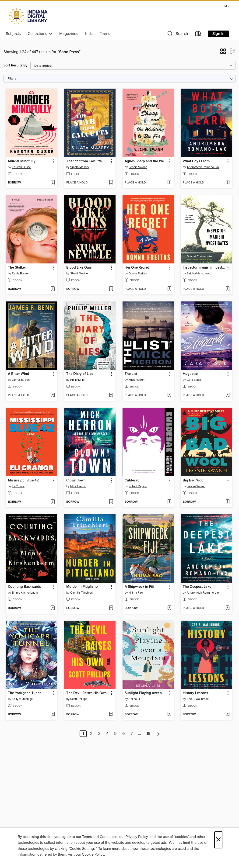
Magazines (69, 34)
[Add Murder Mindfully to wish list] (53, 183)
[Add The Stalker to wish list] (53, 289)
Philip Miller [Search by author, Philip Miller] (78, 380)
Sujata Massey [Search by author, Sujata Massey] (80, 167)
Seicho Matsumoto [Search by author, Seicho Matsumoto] (199, 273)
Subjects (13, 34)
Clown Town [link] (76, 481)
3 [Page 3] (99, 734)
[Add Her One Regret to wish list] (169, 289)
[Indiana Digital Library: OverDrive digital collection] (29, 16)
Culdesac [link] (132, 481)
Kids (89, 34)
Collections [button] (40, 34)
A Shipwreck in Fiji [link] (139, 587)
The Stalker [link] (17, 268)
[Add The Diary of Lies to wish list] (111, 395)
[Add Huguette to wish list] (227, 395)
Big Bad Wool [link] (194, 481)
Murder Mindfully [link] (22, 161)
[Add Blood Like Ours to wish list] (111, 289)
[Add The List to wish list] (169, 395)
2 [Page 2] (91, 734)
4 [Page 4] (107, 734)
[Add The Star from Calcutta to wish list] (111, 183)
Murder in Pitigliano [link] (82, 587)
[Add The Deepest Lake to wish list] (227, 608)
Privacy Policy (137, 837)
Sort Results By (16, 65)
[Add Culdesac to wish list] (169, 502)
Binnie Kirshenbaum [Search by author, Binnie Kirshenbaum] (25, 593)
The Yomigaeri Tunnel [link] (25, 693)
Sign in (218, 34)
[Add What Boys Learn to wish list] (227, 183)
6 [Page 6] (124, 734)
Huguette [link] (190, 374)
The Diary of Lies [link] (80, 374)
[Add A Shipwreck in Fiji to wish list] (169, 608)
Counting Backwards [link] (24, 587)
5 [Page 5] (115, 734)
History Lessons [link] (195, 693)
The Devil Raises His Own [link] (86, 693)
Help (225, 6)
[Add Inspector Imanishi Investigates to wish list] (227, 289)
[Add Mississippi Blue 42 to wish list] (53, 502)
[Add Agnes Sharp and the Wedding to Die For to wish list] (169, 183)
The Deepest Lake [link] (197, 587)
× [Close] (218, 840)
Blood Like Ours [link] (79, 268)
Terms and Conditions (100, 837)
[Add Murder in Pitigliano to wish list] (111, 608)
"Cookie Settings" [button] (82, 849)
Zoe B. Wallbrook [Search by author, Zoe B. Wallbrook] (198, 699)
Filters (12, 79)
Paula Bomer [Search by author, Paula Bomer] (20, 273)
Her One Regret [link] (137, 268)
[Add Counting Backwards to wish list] (53, 608)
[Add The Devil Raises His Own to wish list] (111, 715)
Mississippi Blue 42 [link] (23, 481)
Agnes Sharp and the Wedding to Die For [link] (146, 161)
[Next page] (158, 734)
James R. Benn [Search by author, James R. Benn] (22, 380)
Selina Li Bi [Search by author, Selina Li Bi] (136, 699)
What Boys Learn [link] (196, 161)
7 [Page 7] (132, 734)
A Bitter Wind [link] (19, 374)
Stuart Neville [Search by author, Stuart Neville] (79, 273)
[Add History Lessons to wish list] (227, 715)
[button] (177, 35)
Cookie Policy (93, 854)
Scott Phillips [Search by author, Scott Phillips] (79, 699)
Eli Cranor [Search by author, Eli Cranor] (18, 486)
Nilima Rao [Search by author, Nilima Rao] (136, 593)
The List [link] (131, 374)
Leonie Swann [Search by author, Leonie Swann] (138, 167)
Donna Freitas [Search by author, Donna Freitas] (138, 273)
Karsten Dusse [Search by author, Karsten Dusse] (21, 167)
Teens (105, 34)
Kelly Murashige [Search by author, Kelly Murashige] (22, 699)
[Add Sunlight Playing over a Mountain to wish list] (169, 715)
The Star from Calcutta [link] (84, 161)
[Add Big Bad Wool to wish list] (227, 502)
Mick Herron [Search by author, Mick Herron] (137, 380)
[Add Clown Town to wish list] (111, 502)
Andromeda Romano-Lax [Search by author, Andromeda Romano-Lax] (203, 167)
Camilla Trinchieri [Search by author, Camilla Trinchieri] (81, 593)
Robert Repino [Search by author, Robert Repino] (138, 486)
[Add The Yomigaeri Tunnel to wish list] (53, 715)
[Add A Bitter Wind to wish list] (53, 395)
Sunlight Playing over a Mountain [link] (146, 693)
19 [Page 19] (149, 734)
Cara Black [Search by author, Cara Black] (194, 380)
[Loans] (198, 35)
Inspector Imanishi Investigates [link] (204, 268)
